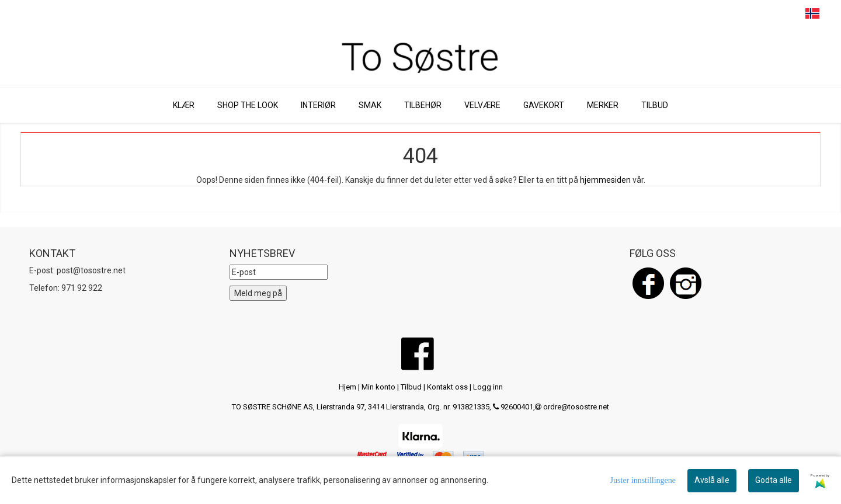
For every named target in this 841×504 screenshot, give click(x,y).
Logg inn (488, 387)
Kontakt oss (447, 387)
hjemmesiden (605, 180)
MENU (724, 14)
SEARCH (746, 14)
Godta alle (774, 480)
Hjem (347, 387)
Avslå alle (712, 480)
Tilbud (411, 387)
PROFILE (790, 14)
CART (768, 14)
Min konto (378, 387)
